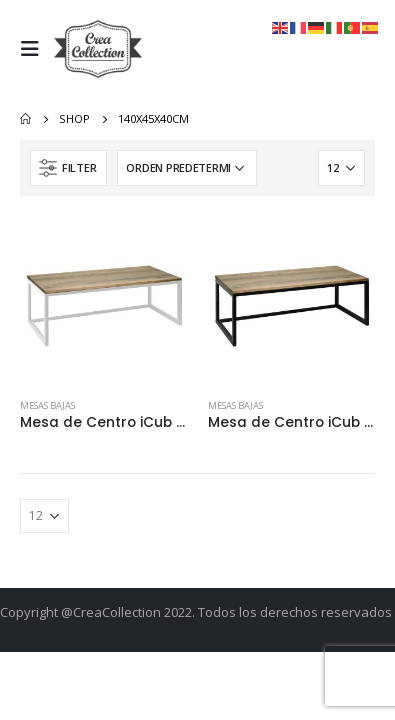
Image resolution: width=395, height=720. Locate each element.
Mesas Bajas (47, 405)
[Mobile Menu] (35, 49)
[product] (104, 300)
